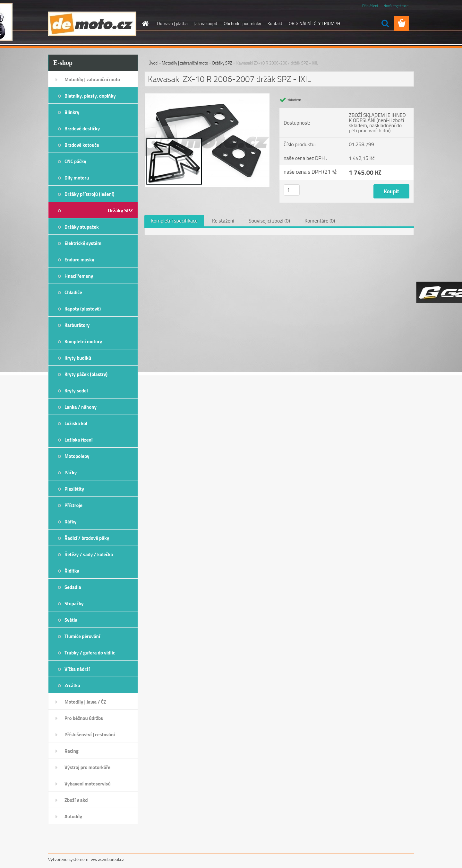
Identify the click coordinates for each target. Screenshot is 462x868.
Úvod (153, 63)
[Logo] (92, 24)
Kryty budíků (78, 358)
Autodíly (73, 816)
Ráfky (70, 522)
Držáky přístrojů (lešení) (90, 194)
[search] (385, 23)
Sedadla (73, 587)
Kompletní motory (83, 342)
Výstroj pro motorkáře (87, 767)
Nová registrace (396, 6)
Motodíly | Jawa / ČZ (85, 702)
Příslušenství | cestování (90, 735)
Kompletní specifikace (174, 221)
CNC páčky (75, 161)
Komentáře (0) (320, 221)
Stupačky (74, 604)
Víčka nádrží (77, 669)
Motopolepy (77, 456)
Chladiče (73, 292)
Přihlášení (370, 6)
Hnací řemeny (79, 276)
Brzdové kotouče (82, 145)
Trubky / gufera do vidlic (90, 653)
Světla (71, 620)
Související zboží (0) (269, 221)
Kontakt (275, 23)
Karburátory (77, 325)
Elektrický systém (83, 243)
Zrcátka (72, 685)
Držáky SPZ (120, 210)
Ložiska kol (76, 423)
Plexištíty (74, 489)
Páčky (71, 473)
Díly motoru (77, 178)
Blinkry (72, 112)
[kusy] (292, 190)
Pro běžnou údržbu (84, 718)
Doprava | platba (173, 23)
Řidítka (72, 571)
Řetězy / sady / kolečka (89, 554)
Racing (72, 751)
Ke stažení (223, 221)
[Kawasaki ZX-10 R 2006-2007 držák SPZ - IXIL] (207, 96)
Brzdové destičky (82, 129)
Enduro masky (79, 260)
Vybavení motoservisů (88, 784)
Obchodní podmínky (242, 23)
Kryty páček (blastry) (86, 374)
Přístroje (73, 505)
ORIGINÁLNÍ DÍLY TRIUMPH (314, 23)
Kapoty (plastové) (83, 309)
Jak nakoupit (206, 23)
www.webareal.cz (107, 859)
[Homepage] (145, 23)
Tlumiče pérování (82, 636)
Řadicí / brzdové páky (87, 538)
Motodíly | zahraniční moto (92, 79)
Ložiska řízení (79, 440)
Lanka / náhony (81, 407)
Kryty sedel (76, 391)
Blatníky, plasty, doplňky (90, 96)
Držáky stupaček (82, 227)
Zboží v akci (77, 800)
